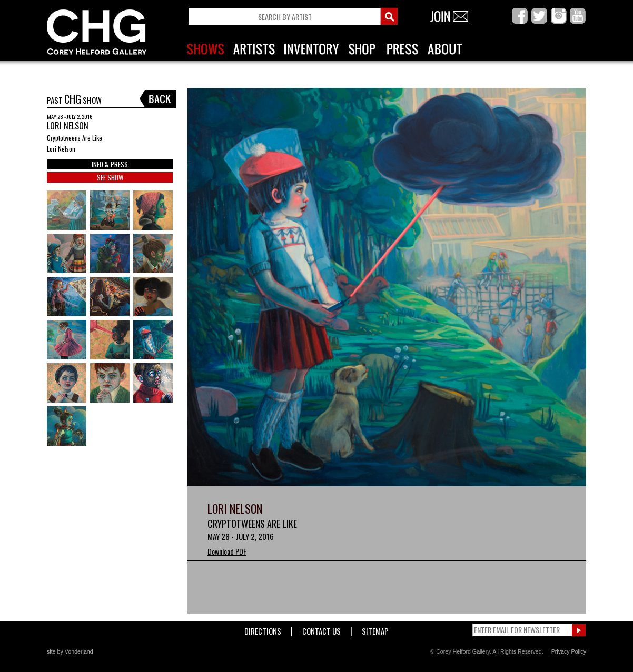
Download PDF (227, 551)
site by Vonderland (70, 651)
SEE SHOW (110, 177)
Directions (263, 629)
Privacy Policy (569, 651)
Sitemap (375, 629)
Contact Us (322, 629)
